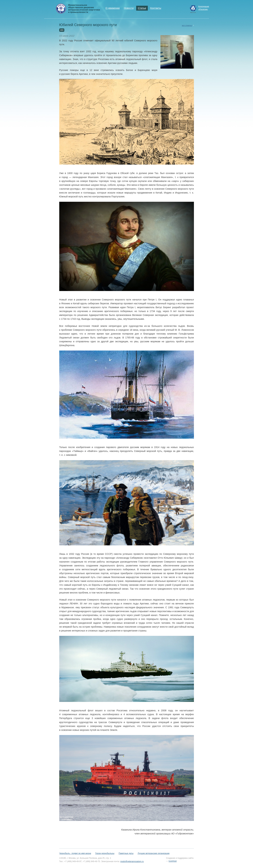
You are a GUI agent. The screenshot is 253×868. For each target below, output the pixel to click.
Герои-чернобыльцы (105, 853)
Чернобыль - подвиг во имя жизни (75, 853)
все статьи (187, 25)
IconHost (173, 861)
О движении (113, 8)
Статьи (142, 8)
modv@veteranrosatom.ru (132, 861)
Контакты (156, 8)
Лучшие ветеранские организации (154, 853)
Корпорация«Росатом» (204, 8)
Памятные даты (126, 853)
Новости (129, 8)
